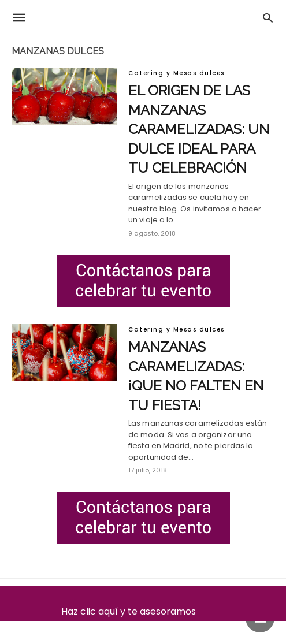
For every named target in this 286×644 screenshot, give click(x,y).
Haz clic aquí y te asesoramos (143, 611)
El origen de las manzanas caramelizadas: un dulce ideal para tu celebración (199, 129)
